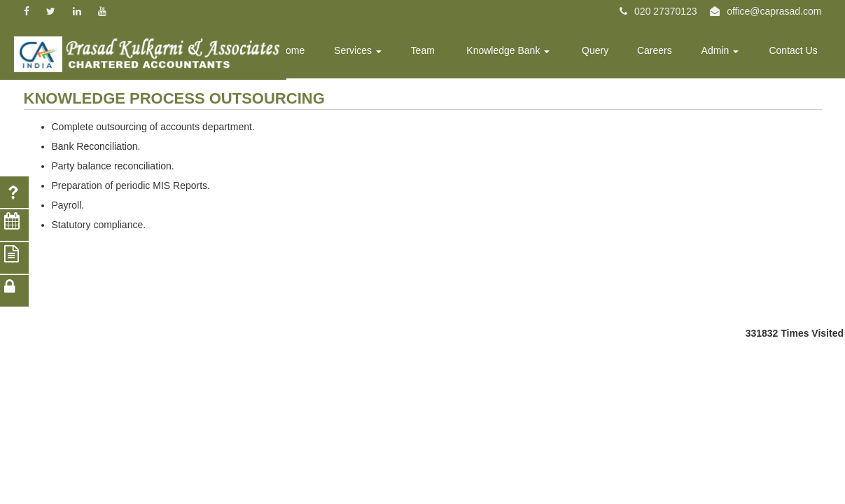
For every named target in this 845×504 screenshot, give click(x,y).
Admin (726, 53)
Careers (663, 53)
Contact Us (795, 53)
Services (382, 53)
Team (442, 53)
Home (318, 53)
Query (607, 53)
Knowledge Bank (524, 53)
